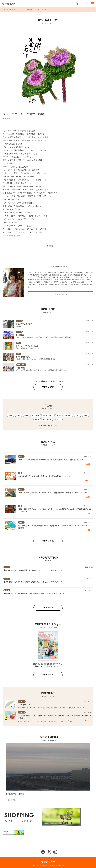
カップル (38, 708)
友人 (38, 419)
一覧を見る (49, 246)
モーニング (21, 721)
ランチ (58, 419)
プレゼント (83, 708)
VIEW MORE (48, 387)
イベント (69, 415)
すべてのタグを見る (48, 426)
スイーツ (48, 721)
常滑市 (88, 530)
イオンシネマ (75, 708)
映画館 (53, 708)
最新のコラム (60, 295)
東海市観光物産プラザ (24, 324)
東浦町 (88, 497)
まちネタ (36, 415)
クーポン (58, 721)
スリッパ (57, 708)
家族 (86, 415)
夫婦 (31, 708)
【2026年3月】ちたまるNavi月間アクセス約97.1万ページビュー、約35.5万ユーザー (34, 570)
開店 (11, 415)
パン (40, 721)
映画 (26, 708)
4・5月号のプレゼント (26, 705)
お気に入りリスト (87, 4)
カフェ (43, 721)
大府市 (88, 464)
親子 (78, 415)
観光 (19, 415)
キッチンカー (48, 415)
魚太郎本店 (20, 335)
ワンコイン (64, 721)
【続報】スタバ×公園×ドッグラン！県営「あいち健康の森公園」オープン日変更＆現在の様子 (51, 460)
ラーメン (36, 721)
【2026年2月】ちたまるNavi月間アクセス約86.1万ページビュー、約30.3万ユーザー (34, 582)
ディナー (31, 721)
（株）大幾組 (21, 368)
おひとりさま (44, 708)
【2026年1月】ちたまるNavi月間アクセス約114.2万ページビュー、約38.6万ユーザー (34, 593)
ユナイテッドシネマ (66, 708)
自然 (27, 415)
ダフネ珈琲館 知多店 (23, 357)
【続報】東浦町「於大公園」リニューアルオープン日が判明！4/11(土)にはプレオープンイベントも (53, 493)
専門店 (19, 708)
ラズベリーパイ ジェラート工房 (27, 346)
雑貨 (59, 415)
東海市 (87, 720)
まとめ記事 (48, 419)
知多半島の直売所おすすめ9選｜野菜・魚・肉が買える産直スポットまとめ (44, 476)
